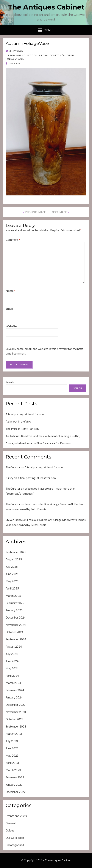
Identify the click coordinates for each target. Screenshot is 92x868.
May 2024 (12, 668)
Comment (13, 239)
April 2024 (12, 676)
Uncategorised (15, 845)
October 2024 (14, 632)
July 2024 (12, 654)
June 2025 (12, 574)
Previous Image (35, 212)
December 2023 (16, 705)
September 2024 (16, 639)
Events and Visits (16, 816)
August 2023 (14, 734)
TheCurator (13, 467)
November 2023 (16, 712)
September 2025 (16, 552)
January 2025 (14, 610)
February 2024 (15, 690)
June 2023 (12, 748)
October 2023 (14, 719)
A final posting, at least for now (25, 414)
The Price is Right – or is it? (22, 429)
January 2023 (14, 785)
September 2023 (16, 726)
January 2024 (14, 697)
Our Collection (15, 838)
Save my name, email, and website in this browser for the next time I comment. (44, 351)
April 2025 (12, 588)
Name (10, 291)
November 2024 (16, 625)
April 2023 (12, 763)
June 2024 (12, 661)
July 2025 (12, 567)
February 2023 (15, 777)
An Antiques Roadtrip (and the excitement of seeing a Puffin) (43, 436)
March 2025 (13, 596)
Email (10, 308)
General (11, 823)
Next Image (59, 212)
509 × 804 (14, 63)
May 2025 (12, 581)
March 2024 (13, 683)
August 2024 (14, 646)
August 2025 (14, 559)
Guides (10, 830)
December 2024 (16, 617)
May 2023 (12, 755)
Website (11, 326)
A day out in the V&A (18, 421)
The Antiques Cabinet (46, 7)
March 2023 (13, 770)
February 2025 (15, 603)
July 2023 (12, 741)
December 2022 (16, 792)
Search (10, 382)
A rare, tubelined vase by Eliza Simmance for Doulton (38, 443)
